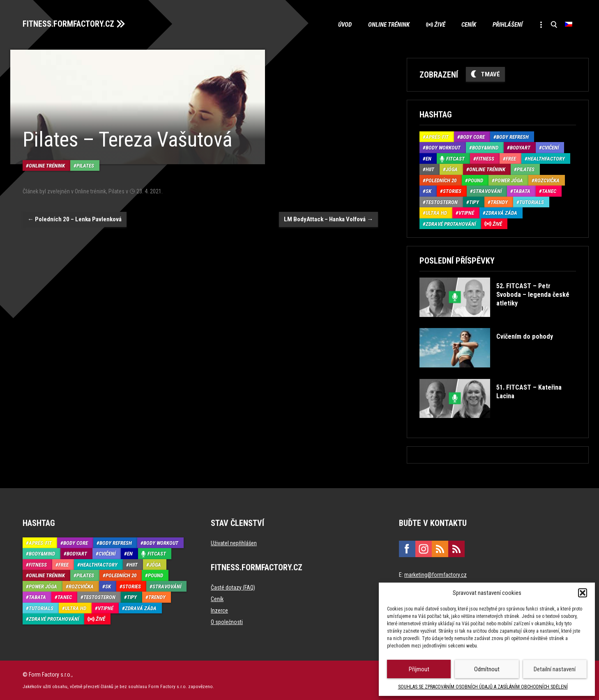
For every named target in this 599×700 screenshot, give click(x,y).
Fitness (485, 159)
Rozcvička (547, 180)
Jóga (452, 169)
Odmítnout (487, 669)
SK (429, 191)
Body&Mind (485, 148)
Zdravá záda (501, 213)
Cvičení (550, 148)
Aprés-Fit (437, 137)
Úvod (344, 25)
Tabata (522, 191)
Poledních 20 (441, 180)
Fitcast (455, 159)
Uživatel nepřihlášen (234, 543)
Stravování (487, 191)
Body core (472, 137)
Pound (476, 180)
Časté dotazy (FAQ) (233, 588)
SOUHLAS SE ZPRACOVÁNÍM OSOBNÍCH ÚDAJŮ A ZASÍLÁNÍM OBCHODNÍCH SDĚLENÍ (483, 687)
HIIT (430, 169)
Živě (439, 25)
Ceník (468, 25)
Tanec (549, 191)
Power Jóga (509, 180)
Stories (452, 191)
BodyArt (520, 148)
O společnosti (227, 622)
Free (511, 159)
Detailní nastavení (555, 669)
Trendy (499, 202)
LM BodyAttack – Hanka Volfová (328, 219)
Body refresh (513, 137)
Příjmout (419, 669)
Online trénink (388, 25)
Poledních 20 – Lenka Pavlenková (75, 219)
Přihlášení (507, 25)
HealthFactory (546, 159)
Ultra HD (436, 213)
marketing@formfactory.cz (435, 575)
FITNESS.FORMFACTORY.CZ (68, 24)
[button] (583, 593)
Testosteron (442, 202)
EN (429, 159)
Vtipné (466, 213)
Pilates (85, 166)
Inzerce (219, 610)
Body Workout (443, 148)
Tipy (474, 202)
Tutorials (532, 202)
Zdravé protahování (451, 224)
